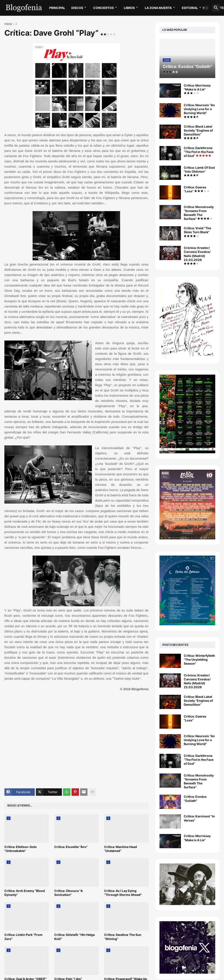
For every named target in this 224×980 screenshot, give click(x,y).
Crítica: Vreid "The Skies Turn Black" (197, 232)
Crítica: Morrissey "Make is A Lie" (197, 89)
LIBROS (129, 8)
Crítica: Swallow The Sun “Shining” (123, 937)
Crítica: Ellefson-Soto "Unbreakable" (21, 849)
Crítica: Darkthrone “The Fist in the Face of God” (199, 152)
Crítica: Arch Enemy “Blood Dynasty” (25, 893)
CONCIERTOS (103, 8)
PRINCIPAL (57, 8)
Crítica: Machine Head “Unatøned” (121, 849)
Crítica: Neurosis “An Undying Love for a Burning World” (199, 111)
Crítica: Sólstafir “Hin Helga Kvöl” (74, 937)
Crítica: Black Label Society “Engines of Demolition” (198, 132)
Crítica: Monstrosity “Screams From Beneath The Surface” (199, 213)
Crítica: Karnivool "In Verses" (199, 818)
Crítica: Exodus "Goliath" (195, 798)
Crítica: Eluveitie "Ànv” (71, 847)
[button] (205, 8)
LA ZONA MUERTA (158, 8)
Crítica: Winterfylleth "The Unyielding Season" (199, 659)
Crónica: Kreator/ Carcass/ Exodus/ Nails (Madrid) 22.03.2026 (197, 255)
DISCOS (77, 8)
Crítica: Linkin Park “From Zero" (23, 937)
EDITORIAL (190, 8)
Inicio (8, 24)
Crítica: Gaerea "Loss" (197, 189)
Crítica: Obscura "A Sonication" (68, 893)
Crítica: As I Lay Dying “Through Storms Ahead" (123, 893)
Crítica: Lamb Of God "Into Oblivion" (199, 171)
